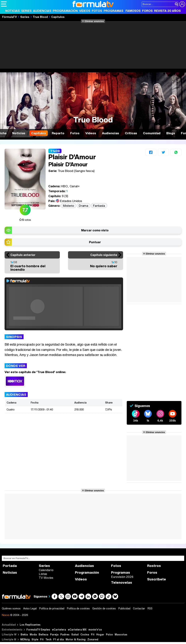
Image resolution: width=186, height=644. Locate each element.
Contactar (139, 608)
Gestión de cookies (104, 608)
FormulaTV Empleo (38, 630)
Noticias (12, 11)
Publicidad (124, 608)
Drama (83, 206)
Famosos (133, 11)
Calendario (46, 570)
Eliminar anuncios (94, 21)
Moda (33, 634)
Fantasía (99, 206)
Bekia (24, 634)
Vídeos (85, 11)
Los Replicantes (30, 625)
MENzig (25, 639)
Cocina (85, 634)
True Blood (40, 17)
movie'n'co (95, 630)
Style (35, 639)
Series (26, 11)
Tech (48, 639)
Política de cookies (78, 608)
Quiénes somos (11, 608)
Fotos (97, 11)
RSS (150, 608)
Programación (65, 11)
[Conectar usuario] (182, 4)
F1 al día (59, 639)
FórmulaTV (9, 17)
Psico (109, 634)
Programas (113, 11)
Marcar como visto (95, 230)
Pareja (54, 634)
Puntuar (95, 242)
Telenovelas (122, 583)
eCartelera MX (77, 630)
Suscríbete (157, 579)
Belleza (43, 634)
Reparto (58, 133)
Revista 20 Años (167, 11)
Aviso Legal (30, 608)
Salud (75, 634)
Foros (147, 11)
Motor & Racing (76, 639)
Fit (93, 634)
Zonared (93, 639)
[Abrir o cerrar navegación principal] (4, 4)
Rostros (154, 566)
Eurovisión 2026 (122, 577)
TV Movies (46, 578)
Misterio (68, 206)
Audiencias (42, 11)
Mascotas (121, 634)
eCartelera (59, 630)
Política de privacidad (52, 608)
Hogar (100, 634)
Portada (10, 566)
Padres (65, 634)
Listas (43, 574)
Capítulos (58, 17)
